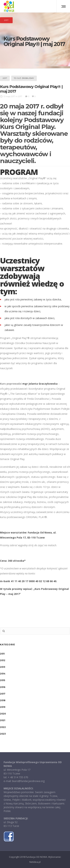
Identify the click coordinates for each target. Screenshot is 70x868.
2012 (3, 660)
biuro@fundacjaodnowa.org (28, 781)
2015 (2, 680)
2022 (3, 727)
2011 (2, 654)
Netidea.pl (35, 862)
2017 (3, 694)
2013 (3, 667)
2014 (3, 674)
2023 (3, 734)
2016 (3, 687)
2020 (3, 714)
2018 (3, 700)
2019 (3, 707)
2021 (3, 720)
